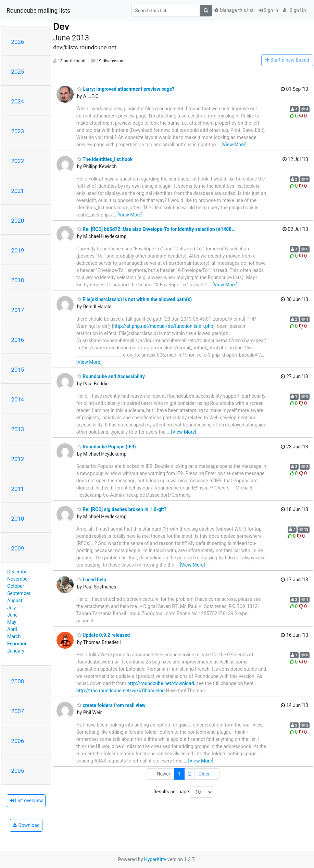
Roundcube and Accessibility (111, 376)
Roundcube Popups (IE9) (106, 447)
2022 (18, 161)
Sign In (268, 10)
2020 (18, 221)
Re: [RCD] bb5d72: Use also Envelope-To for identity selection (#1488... (156, 229)
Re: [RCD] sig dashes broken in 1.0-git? (122, 509)
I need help (92, 580)
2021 (18, 191)
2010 (18, 519)
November (18, 579)
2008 (18, 681)
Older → (207, 774)
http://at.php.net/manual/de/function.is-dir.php (163, 326)
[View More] (234, 145)
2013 (18, 429)
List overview (26, 801)
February (17, 644)
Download (26, 825)
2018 (18, 280)
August (15, 600)
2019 (18, 250)
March (14, 636)
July (11, 608)
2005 (18, 771)
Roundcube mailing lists (38, 11)
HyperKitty (155, 859)
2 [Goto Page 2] (189, 774)
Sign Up (294, 10)
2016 (18, 340)
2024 (18, 101)
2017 (18, 310)
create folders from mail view (111, 705)
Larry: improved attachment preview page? (126, 89)
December (18, 572)
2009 (18, 548)
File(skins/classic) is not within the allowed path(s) (134, 299)
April (12, 629)
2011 (18, 489)
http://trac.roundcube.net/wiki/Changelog (121, 691)
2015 (18, 370)
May (12, 622)
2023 (18, 131)
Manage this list (234, 10)
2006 (18, 741)
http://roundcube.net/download (161, 683)
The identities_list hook (105, 159)
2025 (18, 72)
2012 (18, 459)
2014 (18, 399)
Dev (61, 27)
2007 (18, 711)
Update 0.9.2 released (103, 635)
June (12, 615)
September (19, 593)
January (16, 651)
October (16, 586)
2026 (18, 42)
